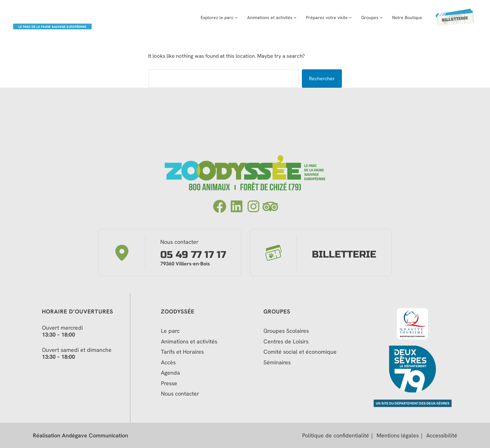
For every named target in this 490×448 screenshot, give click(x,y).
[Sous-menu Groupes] (377, 17)
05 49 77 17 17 (193, 255)
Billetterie (344, 255)
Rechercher (322, 79)
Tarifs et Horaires (182, 352)
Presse (169, 383)
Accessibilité (442, 436)
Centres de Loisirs (286, 342)
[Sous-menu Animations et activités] (291, 17)
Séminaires (277, 362)
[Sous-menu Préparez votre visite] (346, 17)
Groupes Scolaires (286, 331)
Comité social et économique (301, 352)
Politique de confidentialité (336, 436)
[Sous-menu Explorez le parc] (232, 17)
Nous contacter (180, 394)
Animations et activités (189, 342)
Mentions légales (398, 436)
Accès (168, 362)
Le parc (170, 331)
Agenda (170, 373)
